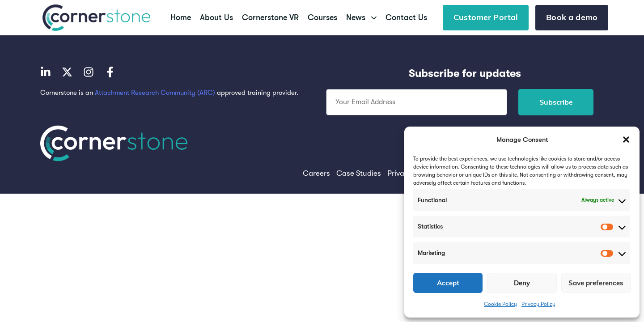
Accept (448, 283)
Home (181, 17)
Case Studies (359, 173)
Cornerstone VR (270, 17)
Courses (322, 17)
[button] (626, 140)
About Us (216, 17)
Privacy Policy (538, 304)
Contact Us (406, 17)
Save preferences (596, 283)
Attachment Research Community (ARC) (155, 93)
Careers (316, 173)
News (362, 17)
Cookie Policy (500, 304)
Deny (522, 283)
